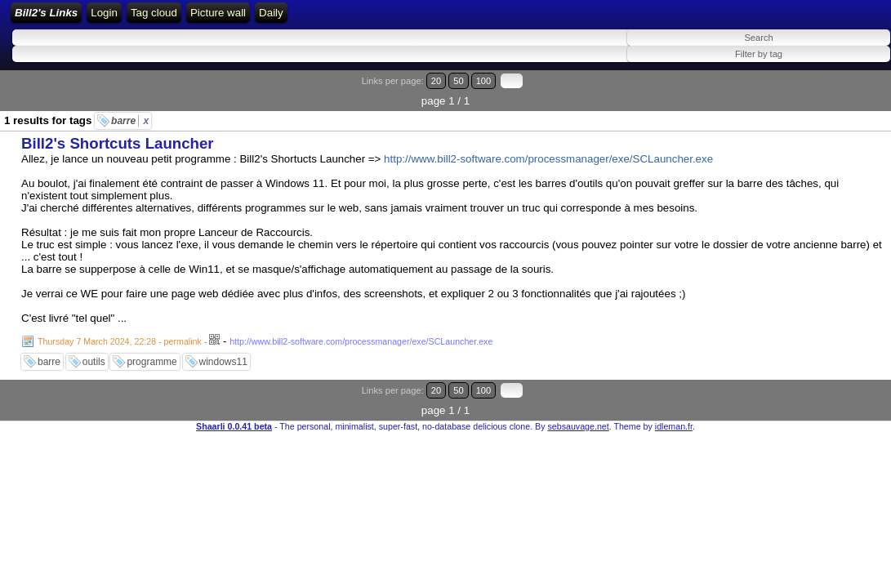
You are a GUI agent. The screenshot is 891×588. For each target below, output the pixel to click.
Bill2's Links (148, 18)
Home (221, 18)
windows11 (223, 353)
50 (823, 92)
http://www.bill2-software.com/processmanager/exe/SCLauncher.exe (548, 150)
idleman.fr (674, 397)
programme (151, 353)
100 (840, 92)
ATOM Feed (385, 18)
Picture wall (515, 18)
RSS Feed (314, 18)
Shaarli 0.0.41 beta (234, 397)
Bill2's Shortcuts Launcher (118, 134)
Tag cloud (450, 18)
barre (130, 112)
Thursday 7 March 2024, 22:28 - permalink (120, 332)
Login (263, 18)
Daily (568, 18)
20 (807, 92)
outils (94, 353)
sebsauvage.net (578, 397)
